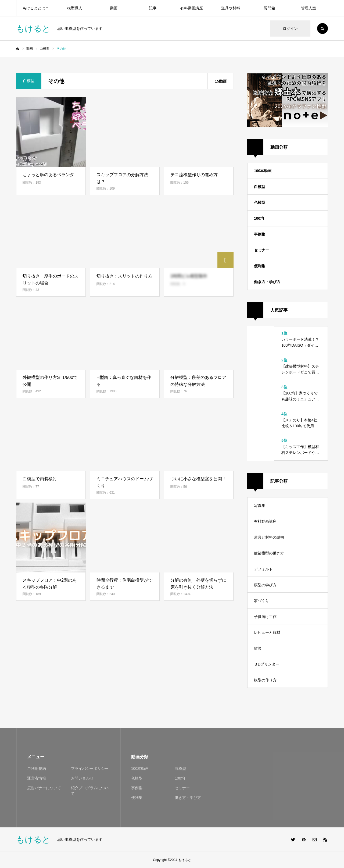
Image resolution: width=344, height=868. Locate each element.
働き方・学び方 (267, 282)
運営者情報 (37, 778)
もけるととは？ (36, 8)
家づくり (261, 601)
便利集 (260, 266)
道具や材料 (231, 8)
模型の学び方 (265, 585)
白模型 (260, 187)
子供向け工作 (265, 617)
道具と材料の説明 (269, 537)
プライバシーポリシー (90, 769)
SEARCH (322, 29)
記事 (153, 8)
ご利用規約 (37, 769)
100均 (259, 218)
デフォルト (263, 569)
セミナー (261, 250)
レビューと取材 (267, 632)
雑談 (258, 648)
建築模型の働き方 (269, 553)
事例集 (260, 234)
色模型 (260, 202)
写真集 (260, 506)
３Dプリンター (267, 664)
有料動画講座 (192, 8)
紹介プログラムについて (90, 791)
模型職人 (75, 8)
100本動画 (263, 171)
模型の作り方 (265, 680)
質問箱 (270, 8)
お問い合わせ (82, 778)
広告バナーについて (44, 788)
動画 (114, 8)
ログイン (290, 29)
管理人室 (309, 8)
